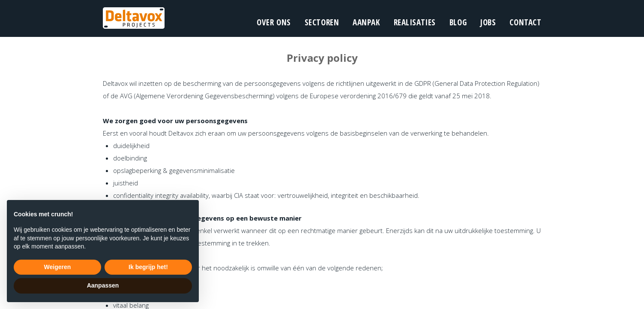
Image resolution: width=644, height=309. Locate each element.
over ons (274, 22)
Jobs (488, 22)
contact (525, 22)
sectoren (322, 22)
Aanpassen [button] (103, 285)
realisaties (415, 22)
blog (458, 22)
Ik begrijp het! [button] (148, 267)
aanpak (366, 22)
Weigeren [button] (58, 267)
